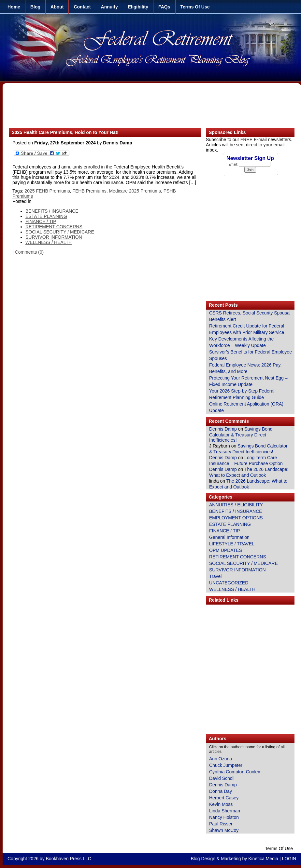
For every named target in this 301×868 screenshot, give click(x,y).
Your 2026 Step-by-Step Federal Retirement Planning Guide (242, 394)
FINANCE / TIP (225, 531)
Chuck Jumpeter (226, 765)
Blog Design (203, 859)
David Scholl (222, 778)
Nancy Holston (224, 817)
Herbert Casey (224, 798)
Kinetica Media (263, 859)
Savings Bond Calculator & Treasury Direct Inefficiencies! (241, 434)
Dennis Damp (223, 429)
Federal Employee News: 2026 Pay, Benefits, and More (245, 368)
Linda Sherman (225, 811)
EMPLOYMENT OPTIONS (236, 518)
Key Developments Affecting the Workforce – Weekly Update (241, 342)
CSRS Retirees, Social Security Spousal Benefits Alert (250, 316)
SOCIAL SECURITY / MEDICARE (244, 563)
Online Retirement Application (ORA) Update (246, 407)
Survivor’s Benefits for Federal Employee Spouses (251, 355)
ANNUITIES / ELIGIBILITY (236, 505)
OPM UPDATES (226, 550)
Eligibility (138, 7)
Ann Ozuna (221, 759)
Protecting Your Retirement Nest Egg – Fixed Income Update (248, 381)
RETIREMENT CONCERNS (238, 557)
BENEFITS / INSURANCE (236, 511)
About (57, 7)
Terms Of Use (195, 7)
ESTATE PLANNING (230, 524)
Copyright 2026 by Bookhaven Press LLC (49, 859)
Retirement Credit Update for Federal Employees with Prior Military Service (247, 329)
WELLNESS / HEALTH (232, 589)
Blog (35, 7)
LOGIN (289, 859)
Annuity (109, 7)
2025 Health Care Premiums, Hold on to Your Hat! (65, 132)
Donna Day (221, 791)
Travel (215, 576)
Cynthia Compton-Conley (235, 772)
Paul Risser (221, 824)
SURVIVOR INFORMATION (237, 570)
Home (14, 7)
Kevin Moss (221, 804)
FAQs (164, 7)
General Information (229, 537)
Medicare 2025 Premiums (135, 191)
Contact (82, 7)
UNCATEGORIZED (229, 583)
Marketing (231, 859)
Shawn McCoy (224, 830)
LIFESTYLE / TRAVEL (232, 544)
